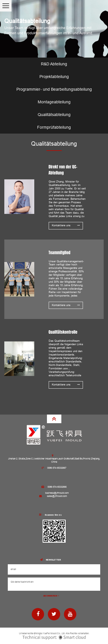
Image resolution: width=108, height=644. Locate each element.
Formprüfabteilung (54, 127)
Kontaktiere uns (66, 225)
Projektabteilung (54, 77)
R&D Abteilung (54, 64)
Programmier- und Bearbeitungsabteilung (54, 89)
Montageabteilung (54, 102)
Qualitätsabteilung (54, 115)
